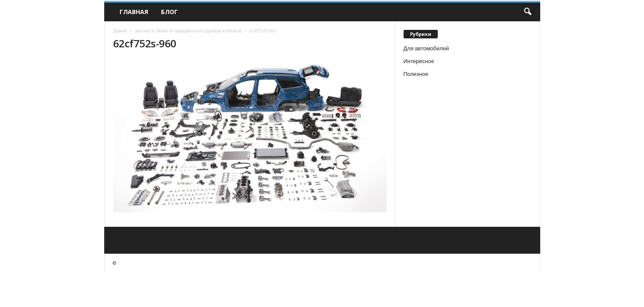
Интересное (419, 61)
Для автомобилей (426, 48)
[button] (527, 12)
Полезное (416, 74)
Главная (134, 12)
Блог (169, 12)
